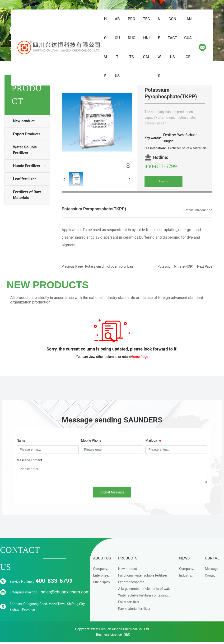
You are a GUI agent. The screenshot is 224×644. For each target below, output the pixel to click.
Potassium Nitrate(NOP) (175, 266)
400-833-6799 (161, 166)
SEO (127, 635)
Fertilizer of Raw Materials (187, 148)
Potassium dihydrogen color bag (109, 266)
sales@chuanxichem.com (65, 592)
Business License (109, 635)
